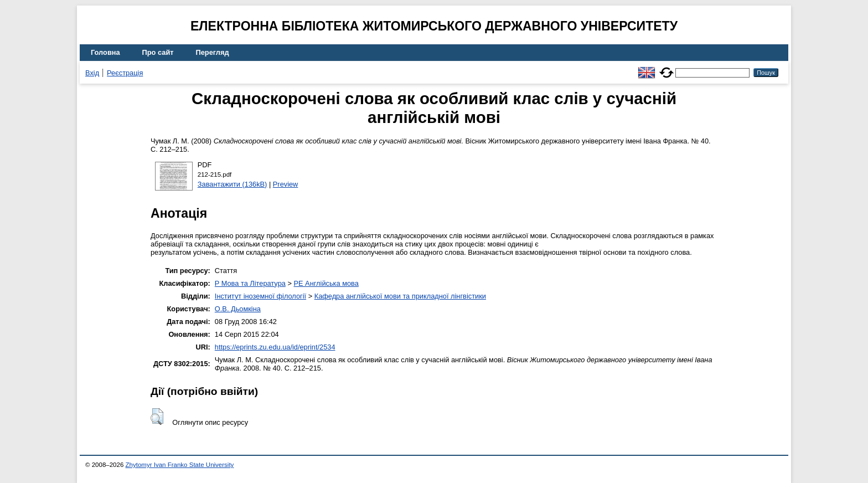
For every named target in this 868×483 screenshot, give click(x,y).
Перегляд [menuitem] (213, 52)
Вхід (92, 73)
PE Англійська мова (326, 283)
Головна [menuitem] (105, 52)
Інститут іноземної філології (260, 296)
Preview (286, 184)
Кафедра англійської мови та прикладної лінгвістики (400, 296)
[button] (157, 417)
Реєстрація (125, 73)
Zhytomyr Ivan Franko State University (180, 465)
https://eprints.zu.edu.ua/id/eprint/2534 (275, 347)
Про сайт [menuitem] (158, 52)
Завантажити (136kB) (232, 184)
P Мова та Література (250, 283)
